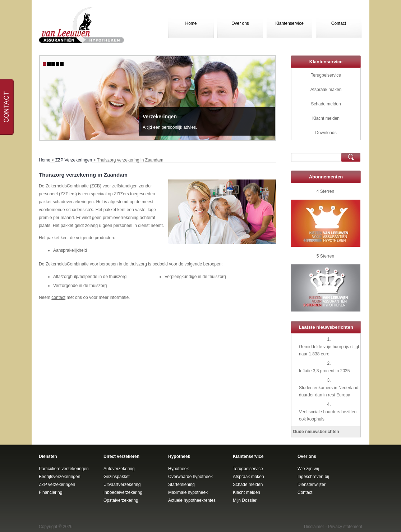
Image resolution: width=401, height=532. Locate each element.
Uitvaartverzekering (122, 485)
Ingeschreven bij (313, 477)
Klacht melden (326, 118)
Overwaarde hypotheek (190, 477)
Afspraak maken (326, 90)
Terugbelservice (326, 75)
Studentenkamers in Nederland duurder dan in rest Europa (329, 391)
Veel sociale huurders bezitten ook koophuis (328, 415)
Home (191, 23)
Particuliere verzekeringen (64, 469)
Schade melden (326, 104)
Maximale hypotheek (188, 492)
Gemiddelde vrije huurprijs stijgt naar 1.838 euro (329, 350)
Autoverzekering (119, 469)
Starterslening (181, 485)
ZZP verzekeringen (57, 485)
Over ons (240, 23)
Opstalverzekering (121, 500)
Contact (339, 23)
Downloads (326, 133)
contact (58, 297)
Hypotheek (178, 469)
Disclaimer (314, 527)
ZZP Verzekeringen (74, 160)
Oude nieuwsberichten (316, 432)
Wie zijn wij (308, 469)
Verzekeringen (160, 117)
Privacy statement (345, 527)
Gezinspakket (117, 477)
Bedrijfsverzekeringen (59, 477)
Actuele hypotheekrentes (192, 500)
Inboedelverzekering (123, 492)
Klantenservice (289, 23)
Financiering (50, 492)
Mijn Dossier (245, 500)
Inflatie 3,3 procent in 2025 (324, 371)
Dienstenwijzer (312, 485)
